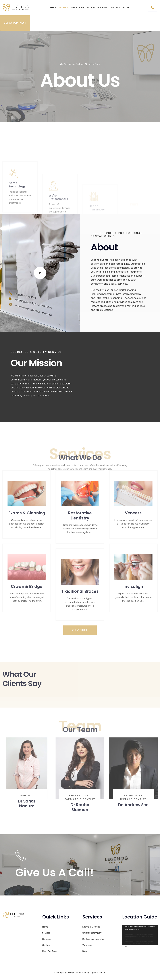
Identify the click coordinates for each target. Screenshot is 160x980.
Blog (126, 8)
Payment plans (96, 8)
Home (53, 8)
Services (76, 8)
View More (87, 945)
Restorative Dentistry (93, 939)
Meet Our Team (50, 951)
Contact (115, 8)
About (62, 8)
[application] (140, 935)
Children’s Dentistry (92, 933)
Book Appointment (15, 23)
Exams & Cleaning (91, 927)
